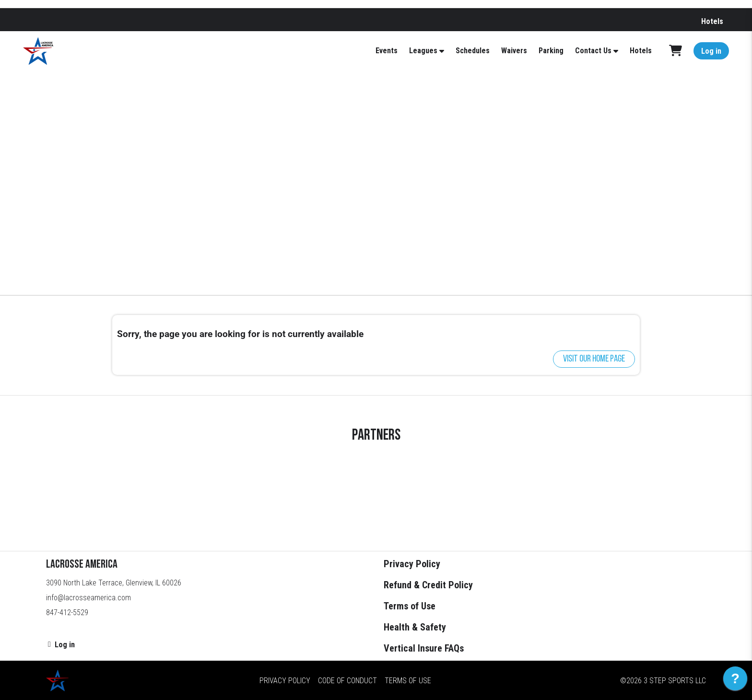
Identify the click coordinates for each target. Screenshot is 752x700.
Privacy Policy (412, 564)
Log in (711, 51)
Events (387, 51)
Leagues (423, 51)
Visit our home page (594, 359)
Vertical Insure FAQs (424, 648)
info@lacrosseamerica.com (88, 598)
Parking (551, 51)
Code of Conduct (347, 681)
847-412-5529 (67, 612)
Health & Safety (415, 627)
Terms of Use (410, 606)
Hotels (712, 21)
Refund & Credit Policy (428, 585)
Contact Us (593, 51)
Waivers (514, 51)
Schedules (473, 51)
